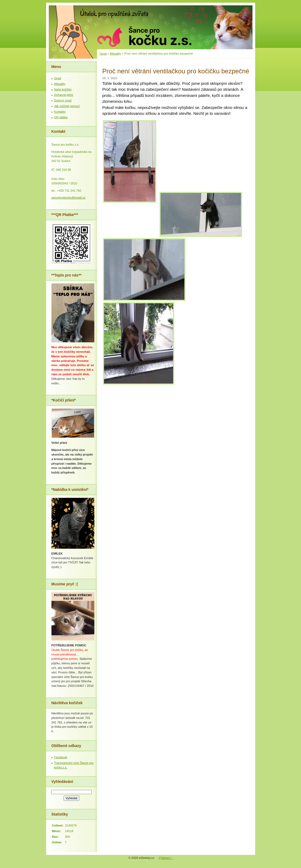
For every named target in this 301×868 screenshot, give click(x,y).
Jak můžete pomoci (67, 106)
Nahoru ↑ (167, 858)
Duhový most (63, 100)
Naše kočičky (63, 89)
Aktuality (115, 54)
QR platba (61, 117)
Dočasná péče (64, 95)
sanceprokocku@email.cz (69, 198)
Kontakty (60, 112)
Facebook (61, 757)
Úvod (103, 54)
